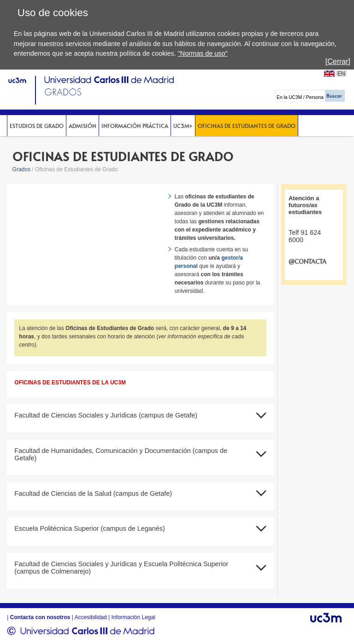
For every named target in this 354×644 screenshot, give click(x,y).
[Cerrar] (338, 61)
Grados (21, 169)
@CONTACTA (307, 262)
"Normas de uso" (203, 53)
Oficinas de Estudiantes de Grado (247, 126)
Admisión (83, 126)
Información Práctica (135, 126)
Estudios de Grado (37, 126)
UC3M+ (183, 126)
